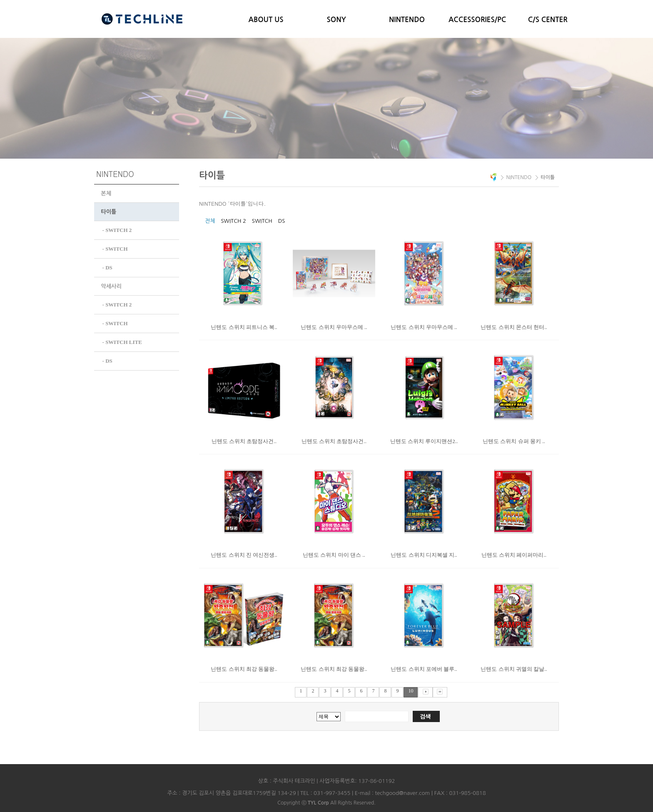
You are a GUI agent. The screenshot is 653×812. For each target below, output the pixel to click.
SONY (336, 20)
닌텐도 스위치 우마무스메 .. (334, 327)
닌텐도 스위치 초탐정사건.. (244, 441)
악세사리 (111, 285)
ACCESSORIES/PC (477, 20)
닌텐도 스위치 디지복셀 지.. (424, 555)
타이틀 (108, 212)
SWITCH (262, 221)
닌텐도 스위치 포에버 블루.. (424, 669)
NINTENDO (407, 20)
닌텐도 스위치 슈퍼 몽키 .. (514, 441)
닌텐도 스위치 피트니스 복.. (244, 327)
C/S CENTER (548, 20)
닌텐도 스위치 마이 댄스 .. (334, 555)
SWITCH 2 (233, 221)
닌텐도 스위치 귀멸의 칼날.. (514, 669)
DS (282, 221)
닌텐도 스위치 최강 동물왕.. (244, 669)
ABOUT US (266, 20)
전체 (210, 221)
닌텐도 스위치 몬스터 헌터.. (514, 327)
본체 (106, 193)
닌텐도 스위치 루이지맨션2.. (424, 441)
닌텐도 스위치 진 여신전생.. (244, 555)
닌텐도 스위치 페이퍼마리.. (514, 555)
